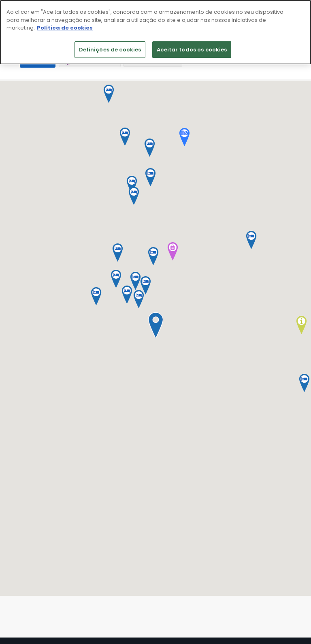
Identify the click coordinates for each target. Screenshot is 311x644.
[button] (155, 325)
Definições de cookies (110, 50)
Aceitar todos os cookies (192, 50)
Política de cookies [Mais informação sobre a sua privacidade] (65, 28)
